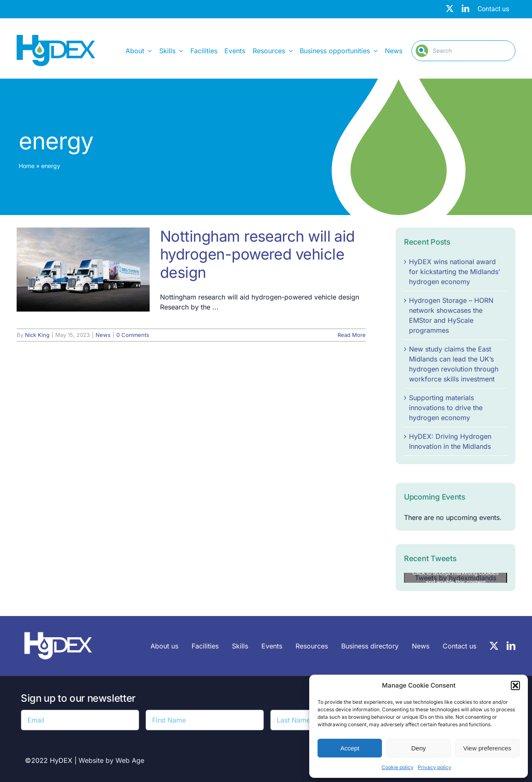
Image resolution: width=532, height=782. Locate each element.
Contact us (493, 9)
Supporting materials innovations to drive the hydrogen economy (446, 408)
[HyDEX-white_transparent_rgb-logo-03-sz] (58, 628)
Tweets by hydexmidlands (456, 578)
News (103, 335)
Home (27, 166)
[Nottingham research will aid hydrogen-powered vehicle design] (83, 270)
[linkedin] (465, 8)
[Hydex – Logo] (56, 38)
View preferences (488, 748)
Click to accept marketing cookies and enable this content (456, 578)
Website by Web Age (111, 760)
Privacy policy (435, 767)
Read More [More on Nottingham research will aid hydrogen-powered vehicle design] (352, 335)
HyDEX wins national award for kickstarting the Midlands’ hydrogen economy (454, 272)
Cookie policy (398, 767)
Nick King (37, 335)
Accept (350, 748)
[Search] (463, 51)
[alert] (456, 517)
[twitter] (450, 8)
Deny (418, 748)
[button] (515, 685)
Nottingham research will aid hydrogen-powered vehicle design (257, 254)
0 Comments (133, 335)
